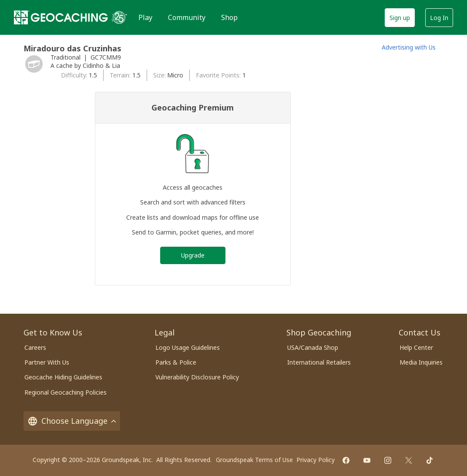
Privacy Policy (316, 460)
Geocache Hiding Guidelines (63, 377)
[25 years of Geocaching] (119, 17)
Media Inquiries (421, 362)
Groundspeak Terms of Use (254, 460)
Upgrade (193, 255)
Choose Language (72, 421)
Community (187, 17)
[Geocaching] (61, 17)
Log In (439, 18)
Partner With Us (47, 362)
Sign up (400, 18)
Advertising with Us (409, 47)
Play (145, 17)
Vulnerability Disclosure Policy (197, 377)
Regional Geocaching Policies (66, 392)
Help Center (416, 347)
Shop (229, 17)
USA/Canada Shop (313, 347)
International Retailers (319, 362)
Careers (35, 347)
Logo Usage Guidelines (188, 347)
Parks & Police (176, 362)
